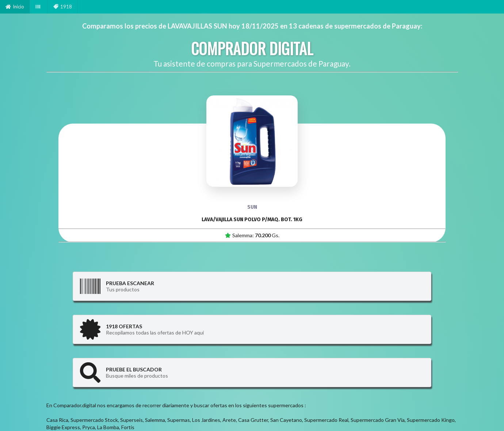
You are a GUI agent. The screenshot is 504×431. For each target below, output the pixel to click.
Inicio (15, 7)
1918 (62, 7)
